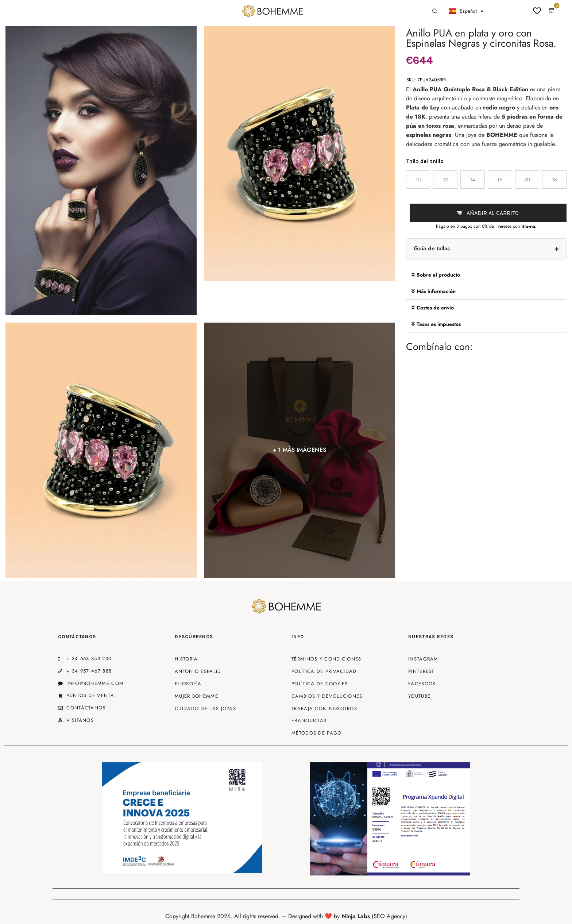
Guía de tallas (432, 248)
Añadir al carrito (493, 213)
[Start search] (435, 11)
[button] (486, 275)
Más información (436, 291)
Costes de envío (435, 308)
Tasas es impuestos (439, 324)
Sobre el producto (438, 275)
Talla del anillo (425, 161)
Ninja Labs (356, 916)
